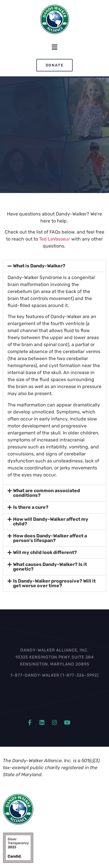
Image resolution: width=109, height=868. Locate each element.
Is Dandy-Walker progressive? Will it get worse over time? (54, 583)
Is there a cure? (31, 507)
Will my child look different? (45, 552)
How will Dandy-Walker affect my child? (51, 521)
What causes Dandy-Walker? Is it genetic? (50, 567)
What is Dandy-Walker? (39, 266)
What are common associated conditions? (47, 493)
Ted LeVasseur (55, 239)
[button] (54, 48)
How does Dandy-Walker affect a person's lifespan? (50, 538)
